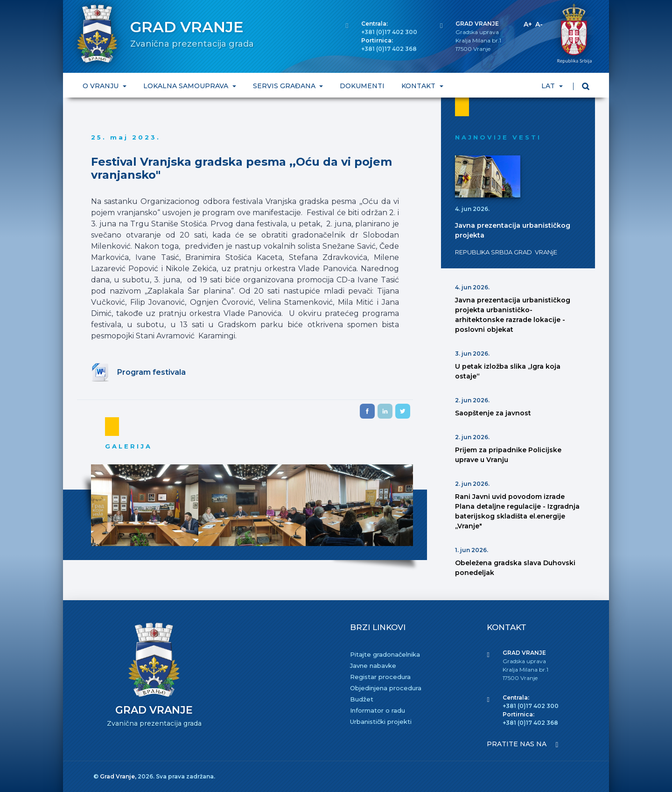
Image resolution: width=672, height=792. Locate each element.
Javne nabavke (373, 666)
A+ (528, 24)
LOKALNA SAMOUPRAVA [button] (187, 86)
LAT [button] (549, 86)
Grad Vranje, (119, 776)
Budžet (362, 699)
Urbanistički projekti (381, 722)
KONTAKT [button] (419, 86)
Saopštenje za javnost (493, 413)
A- (539, 24)
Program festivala (151, 372)
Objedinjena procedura (386, 688)
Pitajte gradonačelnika (385, 654)
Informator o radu (378, 710)
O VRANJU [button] (101, 86)
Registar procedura (380, 677)
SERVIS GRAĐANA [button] (285, 86)
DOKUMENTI (362, 86)
